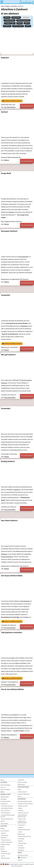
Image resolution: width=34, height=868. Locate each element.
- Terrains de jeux (5, 840)
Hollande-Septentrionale (25, 801)
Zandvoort (11, 212)
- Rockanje (21, 850)
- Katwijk (20, 841)
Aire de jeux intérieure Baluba (12, 576)
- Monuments (4, 835)
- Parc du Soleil (5, 811)
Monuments (16, 17)
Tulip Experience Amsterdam (11, 632)
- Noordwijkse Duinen (7, 808)
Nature (20, 23)
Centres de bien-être (23, 20)
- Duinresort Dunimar (7, 806)
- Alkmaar (20, 811)
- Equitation (21, 780)
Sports (27, 23)
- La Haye (20, 846)
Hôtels (2, 821)
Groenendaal (6, 408)
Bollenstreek (21, 834)
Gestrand (4, 112)
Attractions (26, 17)
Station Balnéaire (6, 785)
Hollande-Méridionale (24, 830)
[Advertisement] (17, 41)
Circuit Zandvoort (23, 257)
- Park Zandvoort (5, 813)
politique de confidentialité (24, 864)
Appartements (5, 797)
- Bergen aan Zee (23, 806)
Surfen (28, 26)
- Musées (3, 833)
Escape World (6, 173)
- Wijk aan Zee (22, 819)
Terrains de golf (18, 26)
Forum (20, 796)
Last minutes (4, 823)
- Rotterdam (21, 848)
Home (2, 780)
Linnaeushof (6, 295)
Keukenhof (5, 58)
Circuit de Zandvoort (7, 557)
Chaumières (4, 804)
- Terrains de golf (5, 854)
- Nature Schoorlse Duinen (25, 804)
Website (7, 160)
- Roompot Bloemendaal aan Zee (8, 816)
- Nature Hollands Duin (24, 836)
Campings (3, 799)
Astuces (3, 787)
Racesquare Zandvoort (9, 231)
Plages (3, 829)
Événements (21, 785)
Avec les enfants (5, 790)
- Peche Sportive (5, 858)
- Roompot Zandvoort (7, 819)
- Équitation (4, 851)
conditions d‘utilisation (14, 864)
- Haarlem (21, 827)
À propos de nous (23, 855)
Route (19, 790)
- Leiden (20, 832)
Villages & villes (10, 23)
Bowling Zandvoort (8, 461)
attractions (25, 326)
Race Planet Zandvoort (9, 521)
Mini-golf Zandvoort (8, 355)
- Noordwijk (21, 839)
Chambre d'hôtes (5, 801)
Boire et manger (22, 782)
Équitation (7, 26)
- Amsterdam (21, 825)
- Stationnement (22, 792)
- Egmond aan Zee (23, 813)
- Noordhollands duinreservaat (22, 816)
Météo (2, 792)
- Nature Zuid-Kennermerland (22, 822)
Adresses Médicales (24, 794)
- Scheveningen (22, 843)
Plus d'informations (10, 107)
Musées (7, 17)
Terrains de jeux (9, 20)
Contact (20, 860)
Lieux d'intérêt (5, 831)
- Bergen (20, 808)
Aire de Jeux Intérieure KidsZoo (12, 689)
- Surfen (3, 856)
